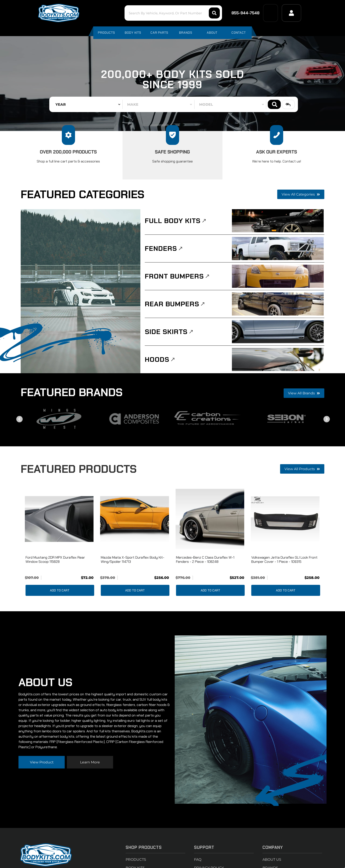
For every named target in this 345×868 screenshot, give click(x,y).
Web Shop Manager (218, 859)
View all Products (302, 470)
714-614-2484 (37, 801)
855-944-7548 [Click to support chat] (243, 13)
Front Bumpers (175, 277)
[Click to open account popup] (292, 13)
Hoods (158, 361)
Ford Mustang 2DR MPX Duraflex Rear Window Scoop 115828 (55, 561)
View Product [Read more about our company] (42, 727)
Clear (288, 104)
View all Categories (301, 194)
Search (274, 104)
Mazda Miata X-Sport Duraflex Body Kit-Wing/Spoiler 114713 (133, 561)
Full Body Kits (174, 221)
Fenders (161, 249)
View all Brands (304, 395)
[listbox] (87, 104)
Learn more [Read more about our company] (90, 727)
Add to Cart (60, 592)
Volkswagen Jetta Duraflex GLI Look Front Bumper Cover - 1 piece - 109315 (284, 561)
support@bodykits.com (45, 818)
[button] (172, 13)
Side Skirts (167, 333)
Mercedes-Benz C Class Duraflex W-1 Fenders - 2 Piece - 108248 (205, 561)
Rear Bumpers (172, 305)
